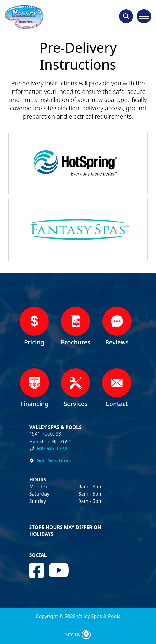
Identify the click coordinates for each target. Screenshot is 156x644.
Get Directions (54, 461)
